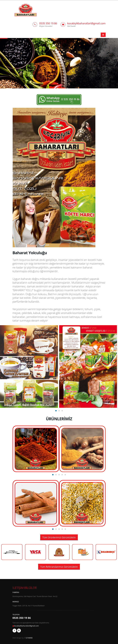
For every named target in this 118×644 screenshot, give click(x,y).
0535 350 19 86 (48, 23)
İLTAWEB (29, 638)
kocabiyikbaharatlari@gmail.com (86, 23)
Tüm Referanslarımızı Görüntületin (59, 567)
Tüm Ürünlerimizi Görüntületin (59, 537)
